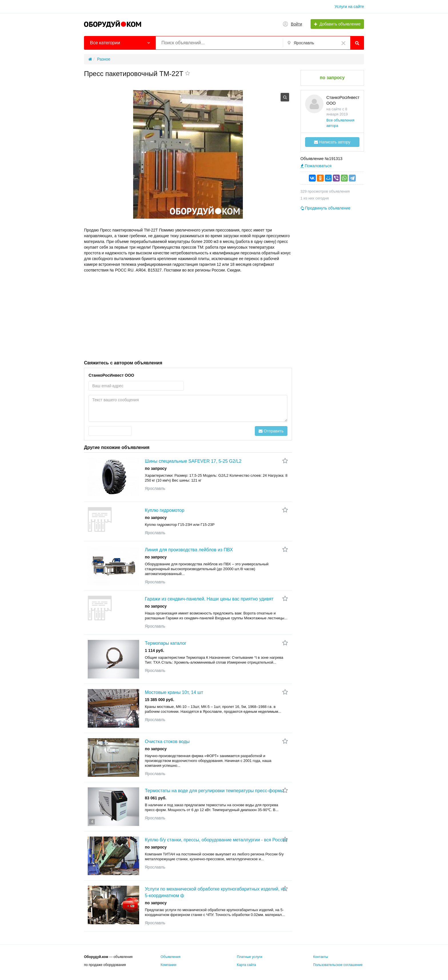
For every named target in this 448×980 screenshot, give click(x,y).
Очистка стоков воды (167, 742)
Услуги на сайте (349, 7)
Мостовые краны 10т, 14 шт (174, 692)
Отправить (271, 431)
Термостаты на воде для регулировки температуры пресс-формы (214, 791)
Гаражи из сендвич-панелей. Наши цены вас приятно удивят (209, 599)
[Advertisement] (188, 316)
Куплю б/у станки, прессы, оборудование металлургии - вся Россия (216, 840)
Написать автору (332, 142)
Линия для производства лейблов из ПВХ (189, 550)
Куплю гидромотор (165, 510)
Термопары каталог (166, 643)
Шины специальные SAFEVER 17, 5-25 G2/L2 (193, 461)
